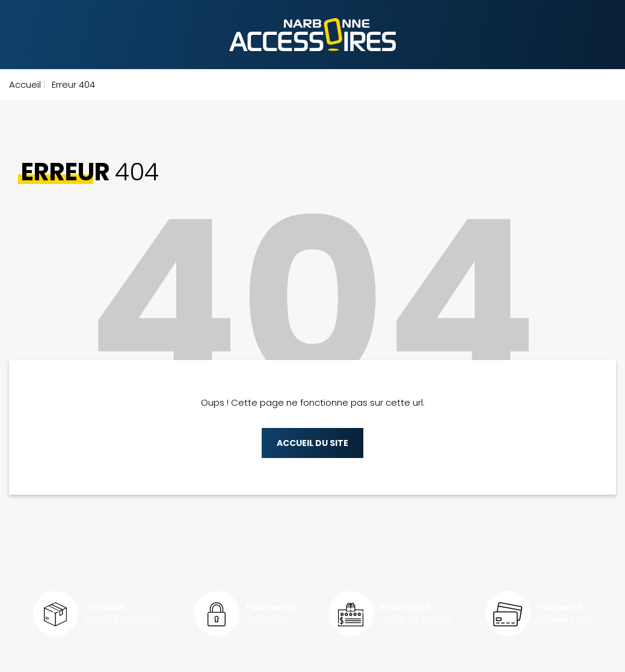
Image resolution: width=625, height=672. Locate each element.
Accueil (25, 84)
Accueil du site (312, 443)
